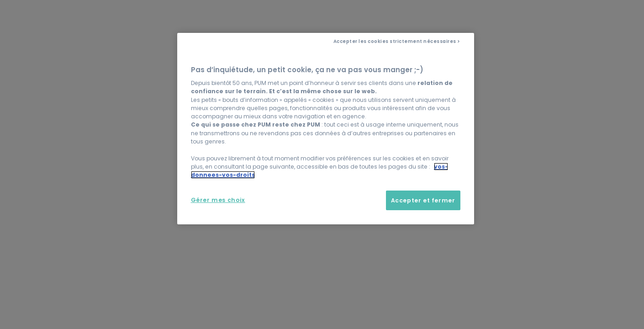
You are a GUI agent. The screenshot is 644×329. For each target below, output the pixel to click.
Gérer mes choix (218, 200)
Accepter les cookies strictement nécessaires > (397, 41)
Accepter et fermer (423, 200)
